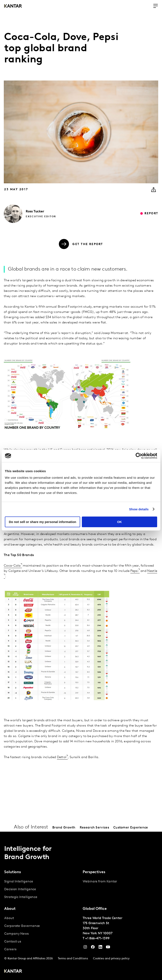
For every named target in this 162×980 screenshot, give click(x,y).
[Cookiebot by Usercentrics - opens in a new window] (139, 456)
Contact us (13, 942)
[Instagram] (85, 948)
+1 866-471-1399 (97, 938)
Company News (16, 934)
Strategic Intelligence (21, 897)
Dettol (62, 757)
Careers (10, 949)
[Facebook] (93, 948)
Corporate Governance (22, 926)
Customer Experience (131, 828)
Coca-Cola (12, 566)
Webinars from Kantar (100, 882)
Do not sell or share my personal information (43, 522)
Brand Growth (64, 828)
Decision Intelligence (20, 889)
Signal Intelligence (19, 882)
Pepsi (134, 571)
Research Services (94, 828)
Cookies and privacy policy (111, 959)
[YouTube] (100, 948)
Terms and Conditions (73, 959)
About (9, 918)
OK (119, 522)
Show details (139, 509)
